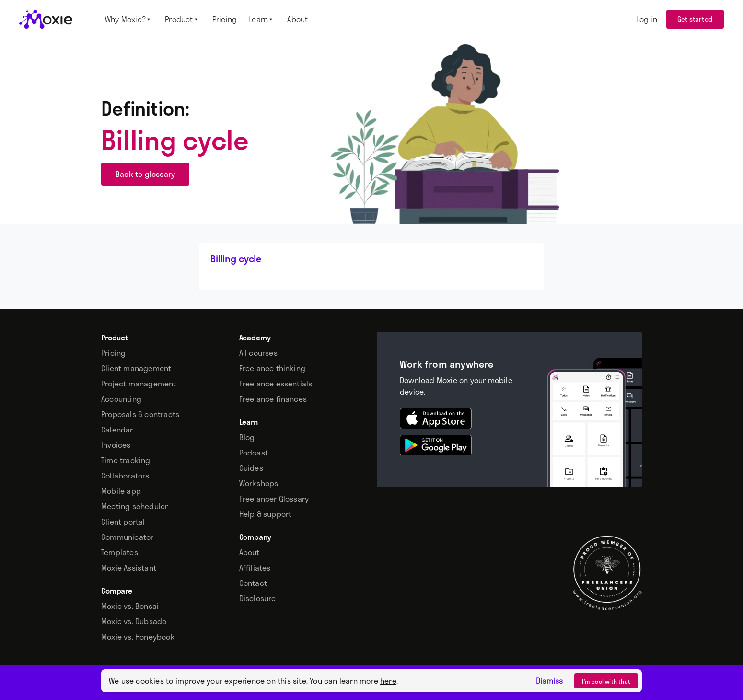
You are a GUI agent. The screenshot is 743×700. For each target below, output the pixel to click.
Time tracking (126, 460)
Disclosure (258, 598)
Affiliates (255, 568)
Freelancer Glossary (274, 499)
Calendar (117, 430)
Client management (136, 368)
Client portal (123, 522)
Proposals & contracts (140, 414)
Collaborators (125, 476)
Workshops (259, 483)
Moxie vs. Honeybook (138, 637)
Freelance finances (273, 399)
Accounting (121, 399)
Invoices (116, 445)
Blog (247, 437)
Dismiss (549, 681)
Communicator (127, 537)
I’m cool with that (606, 681)
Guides (251, 468)
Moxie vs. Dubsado (134, 621)
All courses (258, 353)
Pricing (113, 353)
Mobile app (121, 491)
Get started (695, 19)
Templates (120, 552)
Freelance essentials (276, 384)
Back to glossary (145, 174)
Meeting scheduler (134, 506)
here (388, 681)
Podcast (254, 453)
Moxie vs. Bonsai (130, 606)
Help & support (266, 514)
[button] (129, 19)
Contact (253, 583)
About (250, 552)
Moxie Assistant (129, 568)
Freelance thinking (273, 368)
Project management (139, 384)
